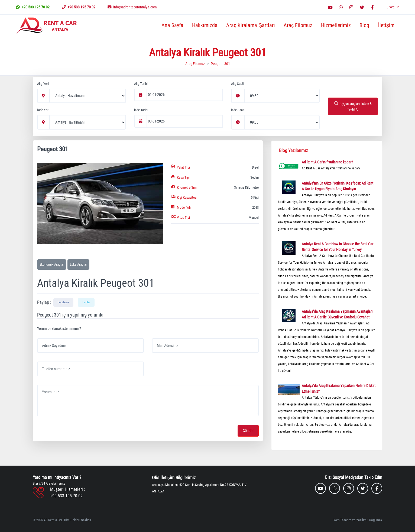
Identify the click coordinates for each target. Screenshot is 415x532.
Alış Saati (238, 84)
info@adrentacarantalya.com (132, 7)
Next (141, 204)
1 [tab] (92, 248)
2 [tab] (100, 248)
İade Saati (238, 110)
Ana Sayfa (172, 25)
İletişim (386, 25)
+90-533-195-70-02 (33, 7)
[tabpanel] (100, 204)
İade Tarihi (141, 110)
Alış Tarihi (141, 84)
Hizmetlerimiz (336, 25)
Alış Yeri (43, 84)
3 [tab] (108, 248)
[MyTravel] (48, 25)
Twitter (86, 302)
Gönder (248, 431)
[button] (392, 7)
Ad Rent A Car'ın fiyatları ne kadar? (327, 162)
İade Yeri (43, 110)
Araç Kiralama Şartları (251, 25)
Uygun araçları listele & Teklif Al (353, 106)
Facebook (63, 302)
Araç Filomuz (298, 25)
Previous (59, 204)
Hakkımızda (205, 25)
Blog (364, 25)
